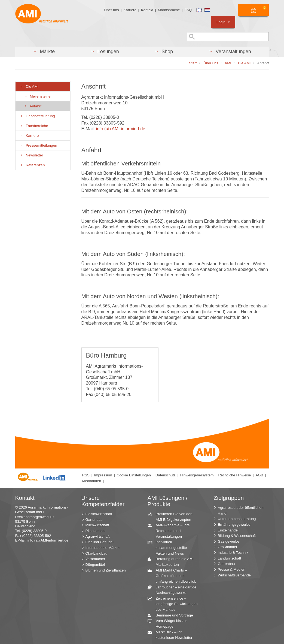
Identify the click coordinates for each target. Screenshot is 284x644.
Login (223, 22)
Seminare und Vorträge (172, 616)
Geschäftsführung (37, 116)
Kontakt (147, 10)
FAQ (188, 10)
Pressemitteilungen (38, 145)
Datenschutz (166, 475)
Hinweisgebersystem (197, 475)
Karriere (130, 10)
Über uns (111, 10)
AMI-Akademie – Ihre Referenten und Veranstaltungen (171, 530)
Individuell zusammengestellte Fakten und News (169, 547)
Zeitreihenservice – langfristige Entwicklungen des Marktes (175, 604)
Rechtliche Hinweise (234, 475)
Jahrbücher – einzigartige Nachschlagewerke (174, 590)
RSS (86, 475)
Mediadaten (92, 481)
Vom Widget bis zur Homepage (169, 623)
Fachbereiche (34, 126)
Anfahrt (33, 106)
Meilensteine (37, 96)
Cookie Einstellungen (134, 475)
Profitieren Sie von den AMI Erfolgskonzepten (172, 516)
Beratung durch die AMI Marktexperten (173, 561)
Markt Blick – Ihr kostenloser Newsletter (172, 635)
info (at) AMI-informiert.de (121, 129)
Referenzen (32, 165)
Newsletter (31, 155)
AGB (259, 475)
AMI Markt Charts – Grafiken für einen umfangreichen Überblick (174, 576)
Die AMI (29, 87)
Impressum (103, 475)
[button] (44, 52)
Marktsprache (169, 10)
